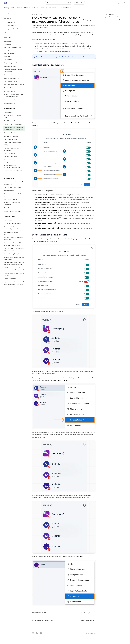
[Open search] (59, 3)
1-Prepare (19, 8)
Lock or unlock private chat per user (114, 20)
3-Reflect (35, 8)
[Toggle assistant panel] (79, 3)
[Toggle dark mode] (124, 3)
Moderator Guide (37, 14)
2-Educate (27, 8)
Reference (44, 8)
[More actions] (94, 20)
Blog (7, 14)
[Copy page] (87, 20)
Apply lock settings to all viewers (113, 17)
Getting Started (9, 8)
